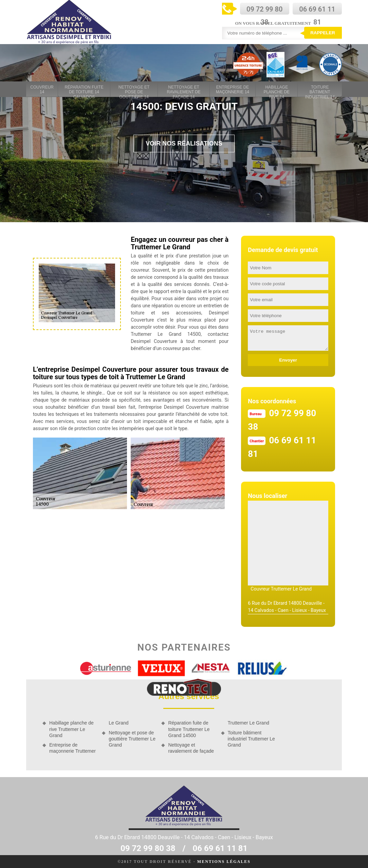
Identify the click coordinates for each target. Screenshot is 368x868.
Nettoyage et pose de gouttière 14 (134, 90)
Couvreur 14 (42, 90)
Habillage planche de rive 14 (277, 90)
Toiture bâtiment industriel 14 (320, 90)
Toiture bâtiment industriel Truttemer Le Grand (251, 739)
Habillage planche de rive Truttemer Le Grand (71, 729)
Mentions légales (224, 862)
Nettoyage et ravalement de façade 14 (183, 90)
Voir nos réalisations (184, 143)
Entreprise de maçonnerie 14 (233, 90)
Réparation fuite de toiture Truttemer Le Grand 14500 (189, 729)
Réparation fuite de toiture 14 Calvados (84, 90)
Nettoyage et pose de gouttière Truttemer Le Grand (132, 739)
